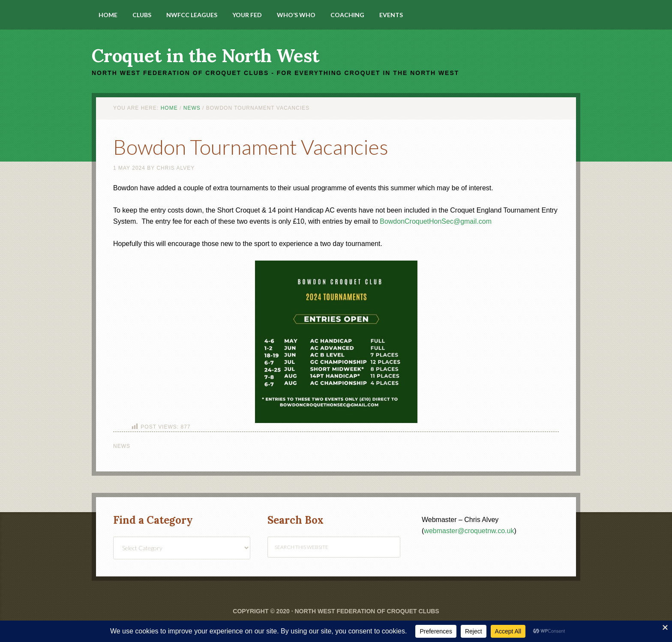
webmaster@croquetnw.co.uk (469, 531)
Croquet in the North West (205, 56)
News (122, 446)
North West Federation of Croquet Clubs (367, 611)
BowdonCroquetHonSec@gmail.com (436, 221)
